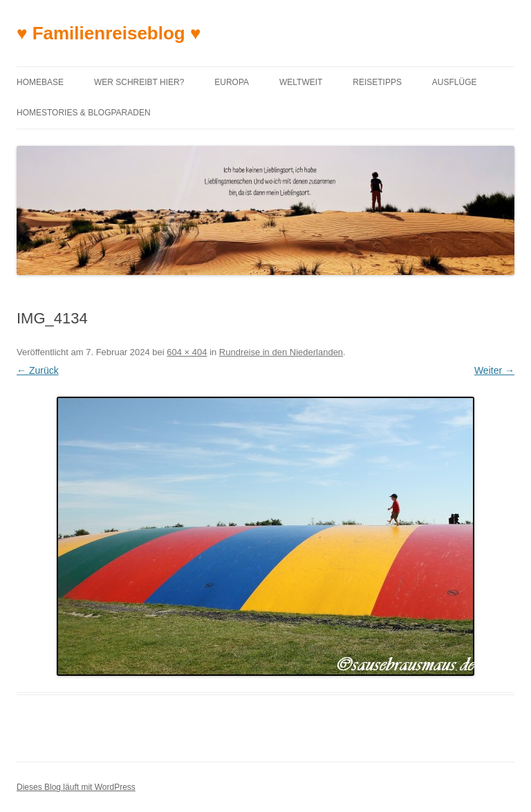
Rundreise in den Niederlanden (281, 352)
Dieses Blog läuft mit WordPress (76, 787)
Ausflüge (455, 82)
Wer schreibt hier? (139, 82)
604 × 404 (187, 352)
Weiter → (494, 370)
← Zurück (38, 370)
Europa (232, 82)
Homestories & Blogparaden (84, 113)
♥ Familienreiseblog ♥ (109, 33)
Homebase (40, 82)
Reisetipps (377, 82)
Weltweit (301, 82)
